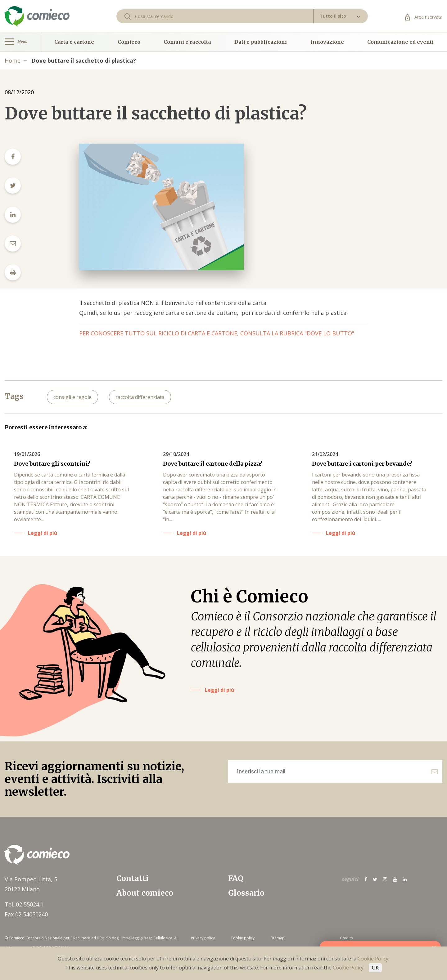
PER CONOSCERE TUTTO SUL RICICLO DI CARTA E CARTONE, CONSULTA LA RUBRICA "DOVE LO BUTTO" (217, 333)
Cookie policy (243, 938)
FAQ (236, 878)
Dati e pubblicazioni (261, 42)
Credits (346, 938)
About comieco (145, 893)
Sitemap (278, 938)
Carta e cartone (74, 42)
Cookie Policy (373, 959)
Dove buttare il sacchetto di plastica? (84, 60)
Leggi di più (43, 533)
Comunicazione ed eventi (400, 42)
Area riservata (424, 17)
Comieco (129, 42)
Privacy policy (203, 938)
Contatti (133, 878)
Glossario (246, 893)
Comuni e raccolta (187, 42)
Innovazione (327, 42)
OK (375, 968)
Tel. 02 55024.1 (24, 904)
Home (13, 60)
